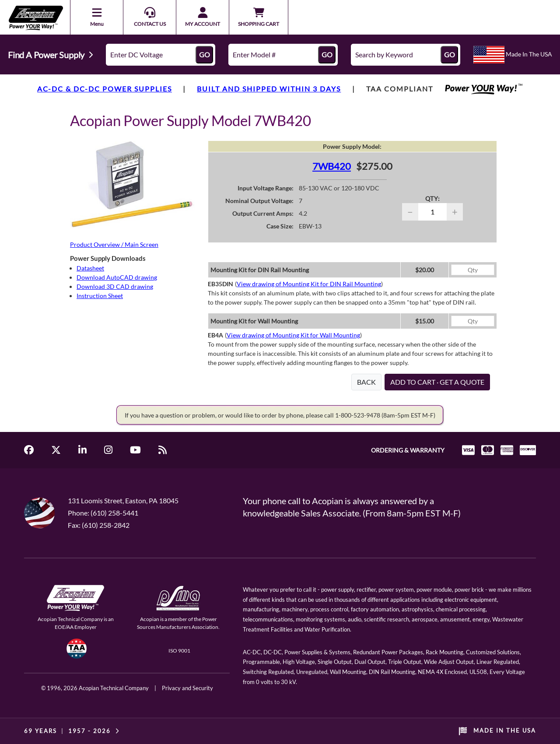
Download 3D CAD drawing (115, 286)
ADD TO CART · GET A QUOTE (437, 382)
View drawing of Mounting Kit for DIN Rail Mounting (309, 284)
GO (205, 54)
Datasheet (90, 268)
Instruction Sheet (100, 296)
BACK (366, 382)
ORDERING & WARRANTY (408, 450)
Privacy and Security (187, 688)
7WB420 (332, 166)
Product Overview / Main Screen (114, 244)
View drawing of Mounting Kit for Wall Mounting (293, 335)
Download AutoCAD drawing (117, 277)
